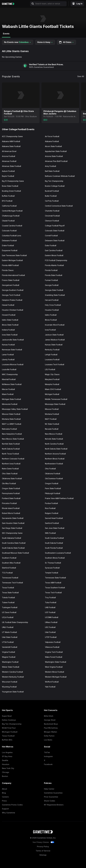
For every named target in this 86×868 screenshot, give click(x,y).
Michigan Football (52, 394)
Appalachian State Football (56, 151)
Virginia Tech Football (54, 652)
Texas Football (8, 588)
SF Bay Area (7, 756)
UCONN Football (52, 617)
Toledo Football (8, 597)
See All (81, 76)
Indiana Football (8, 330)
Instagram (48, 756)
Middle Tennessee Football (56, 399)
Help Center (49, 789)
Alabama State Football (11, 146)
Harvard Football (52, 300)
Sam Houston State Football (13, 523)
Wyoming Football (9, 687)
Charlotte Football (52, 211)
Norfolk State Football (11, 444)
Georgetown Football (11, 285)
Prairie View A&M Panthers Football (59, 498)
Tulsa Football (51, 602)
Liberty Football (8, 360)
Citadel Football (8, 221)
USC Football (50, 627)
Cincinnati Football (52, 216)
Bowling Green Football (11, 191)
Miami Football (8, 394)
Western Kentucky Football (13, 677)
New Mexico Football (54, 434)
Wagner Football (9, 657)
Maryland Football (52, 379)
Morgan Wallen (51, 732)
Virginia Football (8, 652)
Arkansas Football (9, 161)
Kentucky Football (52, 350)
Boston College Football (55, 186)
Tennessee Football (10, 578)
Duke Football (51, 245)
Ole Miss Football (9, 483)
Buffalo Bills (7, 740)
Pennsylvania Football (11, 493)
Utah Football (50, 632)
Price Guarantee (51, 797)
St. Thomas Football (53, 563)
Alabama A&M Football (11, 141)
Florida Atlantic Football (54, 265)
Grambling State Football (55, 295)
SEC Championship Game (12, 533)
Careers (5, 797)
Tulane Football (8, 602)
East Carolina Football (54, 250)
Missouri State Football (11, 414)
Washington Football (10, 662)
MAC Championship (10, 374)
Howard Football (9, 315)
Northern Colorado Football (13, 459)
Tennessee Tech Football (12, 583)
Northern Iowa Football (11, 464)
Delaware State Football (55, 241)
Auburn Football (8, 171)
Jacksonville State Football (13, 340)
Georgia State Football (54, 290)
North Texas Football (10, 454)
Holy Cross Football (53, 305)
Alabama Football (52, 141)
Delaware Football (9, 241)
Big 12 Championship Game (13, 181)
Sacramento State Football (13, 518)
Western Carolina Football (12, 672)
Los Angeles (7, 752)
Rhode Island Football (11, 508)
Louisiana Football (52, 360)
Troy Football (50, 597)
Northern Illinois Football (55, 459)
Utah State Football (10, 637)
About (5, 789)
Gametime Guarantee (53, 793)
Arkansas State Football (11, 166)
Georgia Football (52, 285)
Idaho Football (51, 315)
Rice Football (50, 508)
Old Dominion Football (54, 478)
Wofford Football (52, 682)
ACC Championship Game (12, 136)
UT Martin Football (9, 632)
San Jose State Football (55, 528)
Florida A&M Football (10, 265)
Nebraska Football (9, 429)
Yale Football (50, 687)
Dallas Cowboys (9, 720)
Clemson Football (52, 221)
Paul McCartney (51, 728)
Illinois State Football (10, 325)
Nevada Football (52, 429)
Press (4, 801)
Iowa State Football (10, 335)
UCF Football (50, 612)
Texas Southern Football (55, 588)
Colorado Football (9, 231)
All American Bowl (9, 151)
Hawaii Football (8, 305)
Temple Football (52, 573)
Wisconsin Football (10, 682)
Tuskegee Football (10, 607)
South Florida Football (54, 548)
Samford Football (52, 523)
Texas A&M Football (53, 583)
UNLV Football (8, 627)
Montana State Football (11, 419)
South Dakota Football (54, 543)
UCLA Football (8, 617)
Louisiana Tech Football (55, 364)
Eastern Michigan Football (12, 260)
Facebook (48, 764)
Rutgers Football (52, 513)
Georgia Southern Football (13, 290)
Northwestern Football (54, 464)
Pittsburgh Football (53, 493)
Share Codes (50, 801)
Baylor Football (8, 176)
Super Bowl (7, 716)
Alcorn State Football (53, 146)
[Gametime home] (9, 4)
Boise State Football (10, 186)
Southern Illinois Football (55, 558)
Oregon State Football (11, 488)
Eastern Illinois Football (54, 255)
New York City (8, 768)
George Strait (50, 720)
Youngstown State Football (13, 692)
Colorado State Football (55, 231)
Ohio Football (50, 469)
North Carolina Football (54, 444)
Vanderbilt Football (10, 647)
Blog (4, 793)
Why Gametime (9, 813)
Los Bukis (48, 740)
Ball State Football (52, 171)
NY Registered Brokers (54, 805)
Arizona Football (9, 156)
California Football (9, 206)
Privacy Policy (43, 846)
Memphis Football (52, 384)
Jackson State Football (54, 335)
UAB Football (50, 607)
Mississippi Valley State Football (15, 409)
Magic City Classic (52, 374)
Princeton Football (9, 503)
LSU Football (50, 369)
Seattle (5, 760)
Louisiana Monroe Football (13, 364)
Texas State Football (10, 593)
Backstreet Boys (51, 724)
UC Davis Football (9, 612)
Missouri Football (52, 409)
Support (5, 809)
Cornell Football (51, 236)
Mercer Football (8, 389)
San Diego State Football (12, 528)
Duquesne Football (10, 250)
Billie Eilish (49, 716)
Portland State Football (11, 498)
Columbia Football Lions (12, 236)
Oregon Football (52, 483)
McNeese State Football (12, 384)
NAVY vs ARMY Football (12, 424)
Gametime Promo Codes (12, 805)
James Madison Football (55, 340)
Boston (5, 776)
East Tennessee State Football (14, 255)
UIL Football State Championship (15, 622)
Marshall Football (9, 379)
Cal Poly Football (52, 201)
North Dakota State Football (56, 449)
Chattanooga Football (11, 216)
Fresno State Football (11, 280)
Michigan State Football (11, 399)
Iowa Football (50, 330)
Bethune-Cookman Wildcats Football (60, 176)
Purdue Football (51, 503)
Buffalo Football (8, 196)
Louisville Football (9, 369)
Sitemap (43, 855)
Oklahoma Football (53, 474)
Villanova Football (52, 647)
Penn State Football (53, 488)
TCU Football (7, 573)
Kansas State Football (54, 345)
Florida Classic (8, 270)
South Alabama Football (11, 538)
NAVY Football (51, 419)
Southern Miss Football (11, 563)
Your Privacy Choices (41, 842)
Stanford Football (9, 568)
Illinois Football (51, 320)
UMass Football (51, 622)
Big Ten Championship (54, 181)
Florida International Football (13, 275)
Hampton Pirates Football (12, 300)
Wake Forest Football (54, 657)
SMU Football (50, 533)
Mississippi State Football (55, 404)
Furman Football (51, 280)
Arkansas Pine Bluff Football (56, 161)
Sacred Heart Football (54, 518)
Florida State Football (54, 275)
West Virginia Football (54, 667)
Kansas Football (8, 345)
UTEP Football (51, 637)
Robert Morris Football (11, 513)
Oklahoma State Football (12, 478)
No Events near (18, 42)
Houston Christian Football (13, 310)
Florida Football (51, 270)
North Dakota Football (11, 449)
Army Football (50, 166)
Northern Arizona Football (55, 454)
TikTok (47, 752)
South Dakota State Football (13, 548)
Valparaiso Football (53, 642)
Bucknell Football (52, 191)
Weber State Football (11, 667)
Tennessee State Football (55, 578)
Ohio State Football (10, 474)
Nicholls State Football (54, 439)
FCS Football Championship (56, 260)
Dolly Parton (49, 736)
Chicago (6, 772)
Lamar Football (8, 355)
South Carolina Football (54, 538)
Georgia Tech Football (11, 295)
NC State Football (52, 424)
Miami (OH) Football (53, 389)
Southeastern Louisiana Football (58, 553)
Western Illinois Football (54, 672)
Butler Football (51, 196)
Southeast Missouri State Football (15, 553)
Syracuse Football (52, 568)
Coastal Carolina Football (12, 226)
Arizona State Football (54, 156)
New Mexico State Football (13, 439)
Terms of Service (43, 851)
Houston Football (52, 310)
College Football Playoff (55, 226)
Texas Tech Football (53, 593)
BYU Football (7, 201)
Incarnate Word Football (55, 325)
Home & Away (45, 42)
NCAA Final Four (9, 728)
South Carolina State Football (14, 543)
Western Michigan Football (56, 677)
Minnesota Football (10, 404)
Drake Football (8, 245)
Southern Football (9, 558)
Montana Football (52, 414)
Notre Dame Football (10, 469)
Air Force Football (52, 136)
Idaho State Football (10, 320)
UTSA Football (8, 642)
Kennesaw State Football (12, 350)
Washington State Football (56, 662)
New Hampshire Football (12, 434)
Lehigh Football (51, 355)
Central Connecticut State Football (59, 206)
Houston (6, 764)
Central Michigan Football (12, 211)
